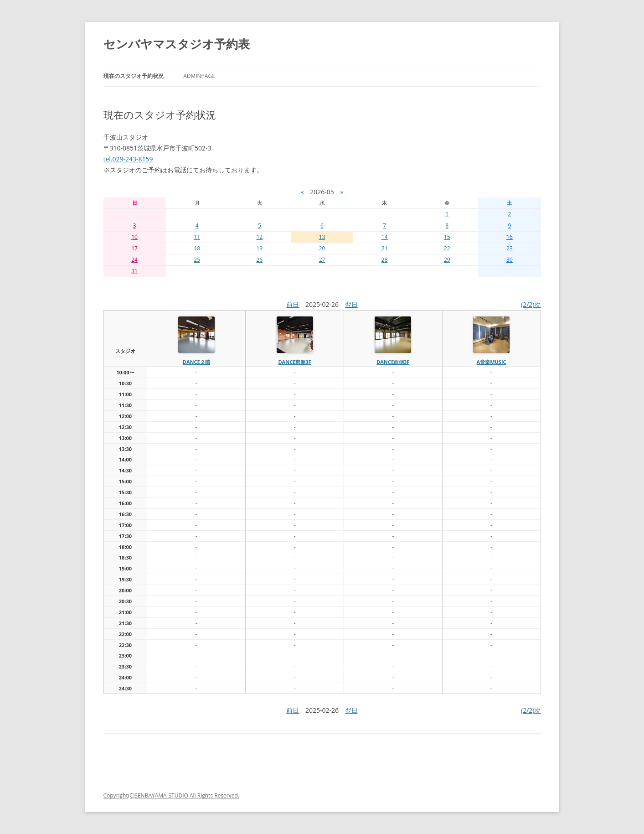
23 (510, 248)
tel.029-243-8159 (128, 159)
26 (259, 260)
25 (197, 260)
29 (447, 260)
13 (322, 237)
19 (259, 248)
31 (134, 271)
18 (197, 248)
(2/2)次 (531, 304)
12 (259, 237)
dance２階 (196, 362)
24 (134, 260)
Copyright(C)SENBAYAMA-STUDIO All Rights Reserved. (171, 795)
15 (447, 237)
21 (385, 248)
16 (510, 237)
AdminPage (199, 76)
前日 (293, 304)
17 (134, 248)
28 (385, 260)
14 (385, 237)
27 (322, 260)
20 (322, 248)
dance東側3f (294, 362)
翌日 (351, 304)
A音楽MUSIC (492, 362)
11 (197, 237)
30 (510, 260)
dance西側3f (393, 362)
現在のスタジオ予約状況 (134, 76)
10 (134, 237)
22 (447, 248)
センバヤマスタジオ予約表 (177, 44)
